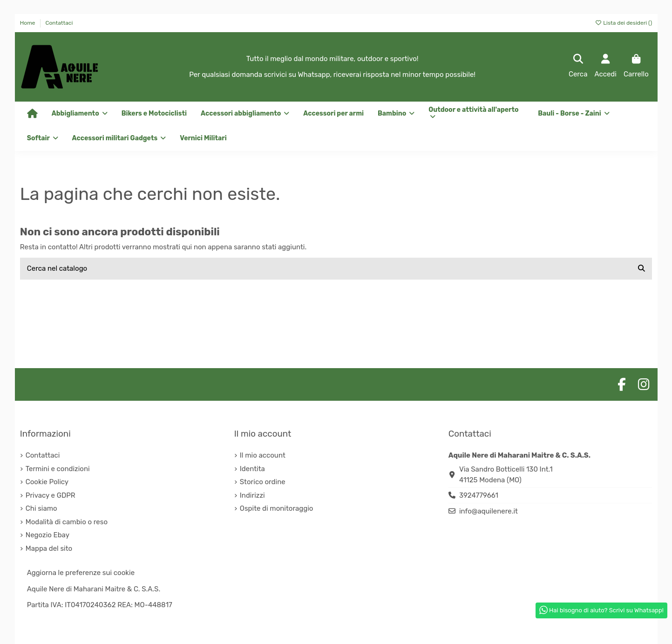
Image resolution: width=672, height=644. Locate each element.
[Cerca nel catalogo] (641, 269)
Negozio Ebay (48, 535)
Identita (252, 469)
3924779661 (479, 495)
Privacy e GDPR (51, 495)
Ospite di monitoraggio (277, 508)
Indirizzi (252, 495)
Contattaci (59, 23)
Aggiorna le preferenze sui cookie (81, 573)
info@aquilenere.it (489, 511)
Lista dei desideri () (623, 23)
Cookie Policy (47, 482)
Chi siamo (41, 508)
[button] (245, 114)
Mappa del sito (49, 548)
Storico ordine (263, 482)
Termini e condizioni (58, 469)
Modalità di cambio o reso (67, 522)
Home (28, 23)
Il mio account (263, 455)
